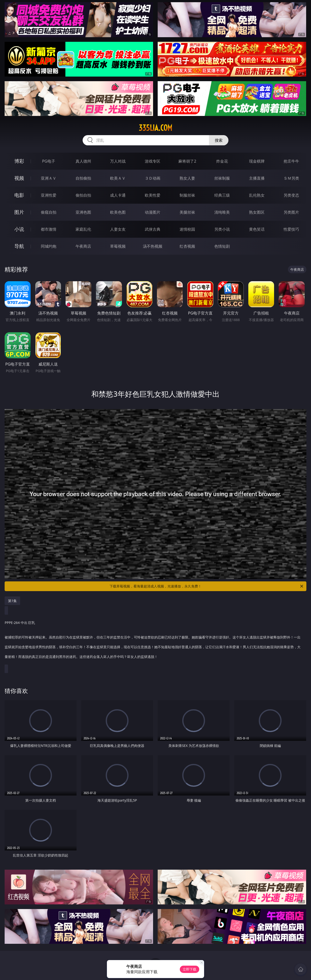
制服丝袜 (187, 195)
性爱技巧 (291, 229)
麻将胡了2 (187, 161)
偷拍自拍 (83, 195)
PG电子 (48, 161)
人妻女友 (118, 229)
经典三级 (222, 195)
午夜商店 (83, 246)
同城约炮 (49, 246)
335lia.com (155, 128)
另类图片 (291, 212)
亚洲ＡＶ (49, 178)
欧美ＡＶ (118, 178)
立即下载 (190, 969)
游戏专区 (153, 161)
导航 (19, 246)
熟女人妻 (187, 178)
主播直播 (257, 178)
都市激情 (49, 229)
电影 (19, 195)
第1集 (12, 601)
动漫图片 (153, 212)
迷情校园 (187, 229)
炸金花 (222, 161)
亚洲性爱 (49, 195)
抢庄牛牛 (291, 161)
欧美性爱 (153, 195)
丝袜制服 (222, 178)
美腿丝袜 (187, 212)
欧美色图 (118, 212)
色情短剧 (222, 246)
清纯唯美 (222, 212)
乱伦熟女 (257, 195)
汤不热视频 (153, 246)
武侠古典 (153, 229)
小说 (19, 229)
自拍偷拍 (83, 178)
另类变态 (291, 195)
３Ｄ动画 (153, 178)
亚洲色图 (83, 212)
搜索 (219, 140)
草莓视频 (118, 246)
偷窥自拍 (49, 212)
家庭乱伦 (83, 229)
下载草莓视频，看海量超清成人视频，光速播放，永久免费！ (207, 586)
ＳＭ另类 (291, 178)
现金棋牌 (257, 161)
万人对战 (118, 161)
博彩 (19, 161)
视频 (19, 178)
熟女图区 (257, 212)
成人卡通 (118, 195)
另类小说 (222, 229)
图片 (19, 212)
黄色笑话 (257, 229)
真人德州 (83, 161)
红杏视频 (187, 246)
